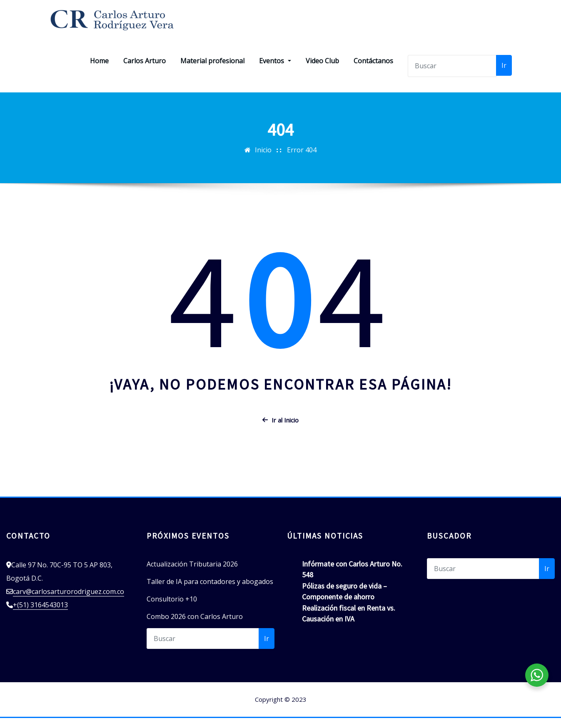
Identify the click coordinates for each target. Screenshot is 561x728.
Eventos (275, 71)
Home (99, 71)
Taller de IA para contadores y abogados (210, 592)
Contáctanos (373, 71)
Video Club (322, 71)
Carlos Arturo (145, 71)
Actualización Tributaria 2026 (192, 574)
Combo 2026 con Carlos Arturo (195, 627)
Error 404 (302, 160)
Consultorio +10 (172, 609)
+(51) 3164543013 (40, 615)
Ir (504, 76)
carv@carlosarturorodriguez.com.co (69, 602)
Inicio (263, 160)
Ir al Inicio (280, 430)
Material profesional (212, 71)
